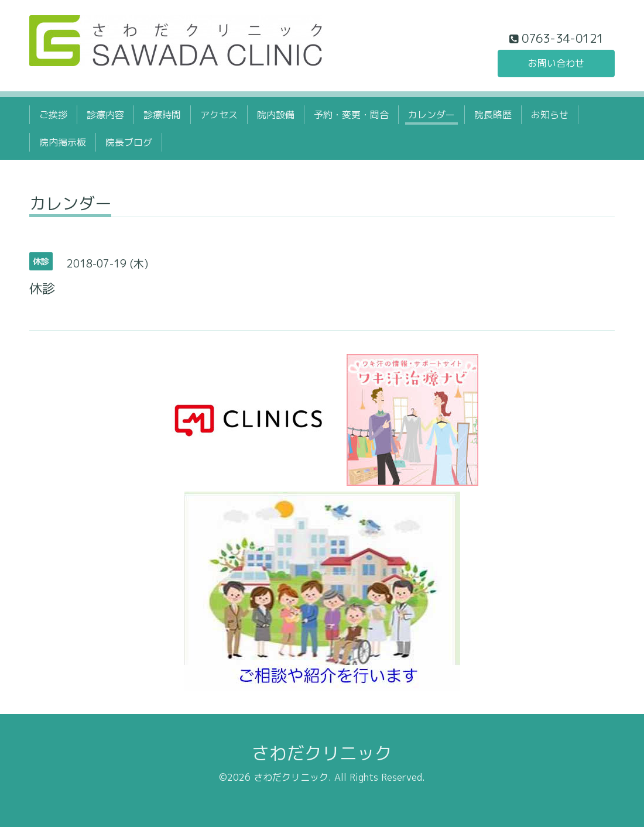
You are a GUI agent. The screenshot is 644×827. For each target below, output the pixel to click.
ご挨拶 (53, 115)
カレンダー (431, 115)
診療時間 (162, 115)
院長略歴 (493, 115)
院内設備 (276, 115)
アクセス (219, 115)
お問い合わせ (556, 63)
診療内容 (105, 115)
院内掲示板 (63, 142)
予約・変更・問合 (351, 115)
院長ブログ (129, 142)
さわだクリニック (322, 753)
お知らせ (550, 115)
